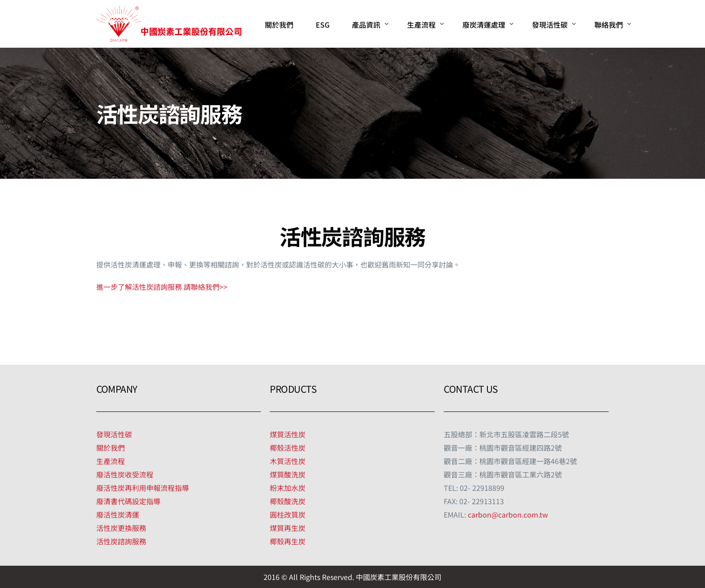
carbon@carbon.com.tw (508, 514)
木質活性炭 (288, 461)
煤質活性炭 (288, 434)
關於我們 (111, 448)
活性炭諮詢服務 (121, 541)
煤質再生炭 (288, 528)
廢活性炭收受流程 (125, 474)
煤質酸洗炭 (288, 474)
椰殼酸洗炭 (288, 501)
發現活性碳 (114, 434)
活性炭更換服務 (121, 528)
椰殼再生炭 (288, 541)
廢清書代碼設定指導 (128, 501)
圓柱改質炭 (288, 514)
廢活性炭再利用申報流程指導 (143, 488)
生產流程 (111, 461)
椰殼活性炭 (288, 448)
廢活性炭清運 (118, 514)
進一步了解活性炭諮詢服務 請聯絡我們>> (162, 287)
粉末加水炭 (288, 488)
